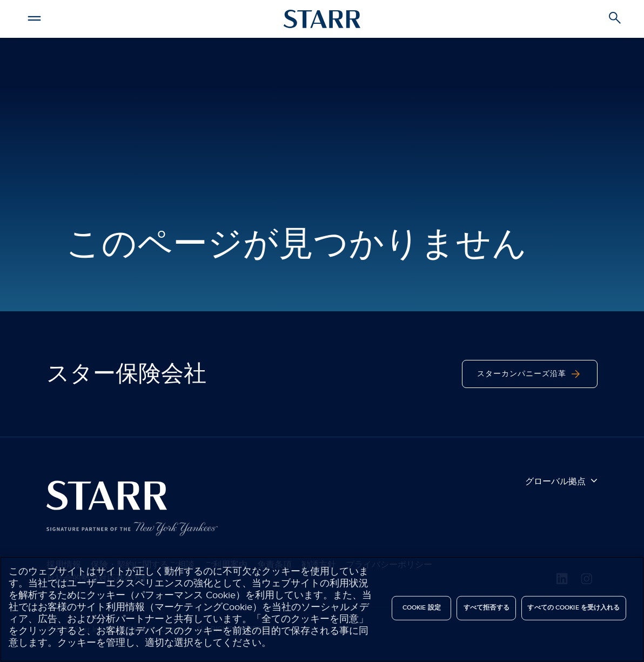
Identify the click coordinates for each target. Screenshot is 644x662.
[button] (35, 17)
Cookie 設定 (422, 608)
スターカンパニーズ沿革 (530, 374)
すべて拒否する (487, 608)
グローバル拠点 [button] (561, 481)
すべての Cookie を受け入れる (573, 608)
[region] (322, 609)
